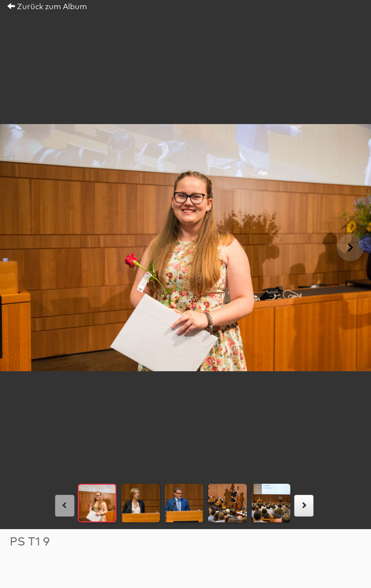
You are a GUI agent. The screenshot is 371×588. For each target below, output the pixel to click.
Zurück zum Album (47, 7)
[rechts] (304, 506)
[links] (65, 506)
